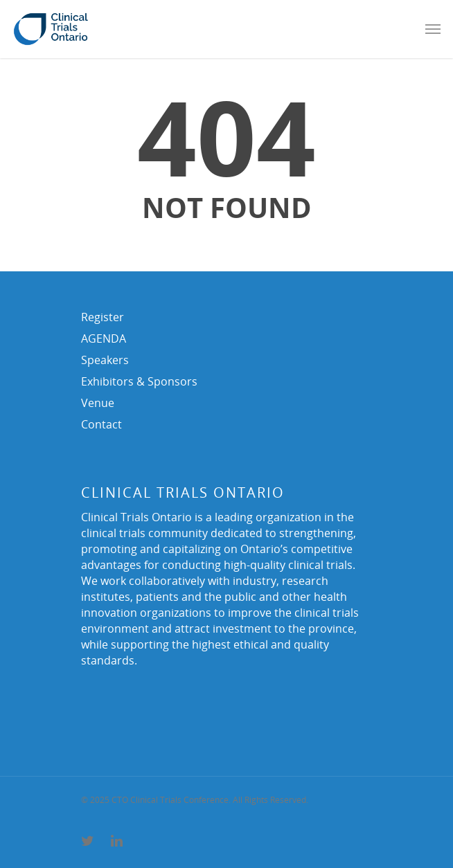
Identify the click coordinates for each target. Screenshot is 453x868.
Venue (98, 403)
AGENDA (104, 338)
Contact (101, 424)
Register (103, 317)
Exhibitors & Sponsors (139, 381)
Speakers (105, 360)
